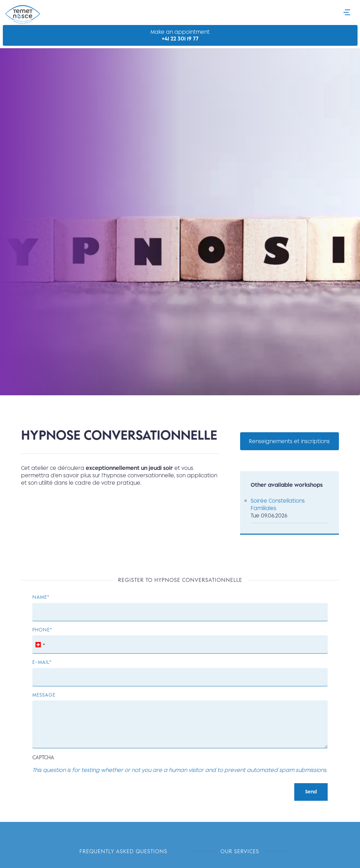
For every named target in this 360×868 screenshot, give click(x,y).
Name (40, 597)
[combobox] (40, 644)
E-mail (41, 662)
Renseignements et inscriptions (289, 441)
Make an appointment (180, 35)
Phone (41, 630)
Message (44, 695)
